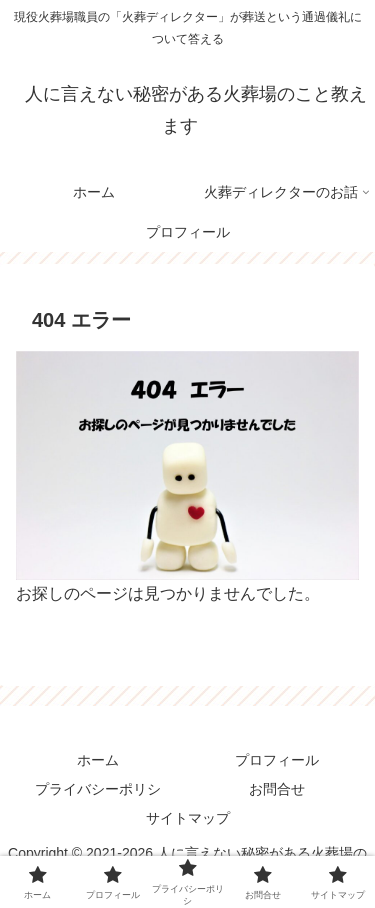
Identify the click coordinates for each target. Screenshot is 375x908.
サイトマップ (188, 818)
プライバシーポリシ (98, 789)
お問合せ (277, 789)
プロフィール (277, 760)
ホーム (98, 760)
